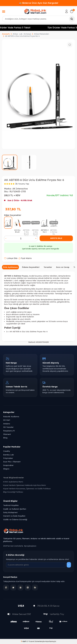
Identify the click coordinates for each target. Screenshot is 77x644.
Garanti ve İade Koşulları (14, 516)
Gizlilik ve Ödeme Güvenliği (15, 519)
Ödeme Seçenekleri (31, 267)
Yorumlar (48, 267)
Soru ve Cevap (63, 267)
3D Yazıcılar (8, 427)
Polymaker (8, 458)
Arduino (7, 424)
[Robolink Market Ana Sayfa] (38, 531)
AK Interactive (20, 189)
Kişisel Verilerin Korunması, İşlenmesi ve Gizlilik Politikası (27, 489)
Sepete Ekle (56, 238)
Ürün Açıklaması (10, 267)
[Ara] (72, 19)
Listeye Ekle (11, 258)
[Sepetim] (72, 11)
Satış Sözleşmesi (10, 512)
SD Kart (7, 420)
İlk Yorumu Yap (22, 184)
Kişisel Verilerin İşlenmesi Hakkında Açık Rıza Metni (25, 485)
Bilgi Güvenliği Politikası (13, 492)
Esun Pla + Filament (12, 462)
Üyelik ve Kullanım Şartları (15, 509)
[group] (38, 94)
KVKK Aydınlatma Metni (13, 482)
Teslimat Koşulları (11, 505)
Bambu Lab (9, 455)
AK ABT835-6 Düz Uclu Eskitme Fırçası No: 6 (22, 36)
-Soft (24, 641)
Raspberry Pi (9, 431)
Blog (5, 438)
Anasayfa (6, 34)
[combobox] (38, 19)
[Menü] (4, 12)
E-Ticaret (30, 641)
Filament (7, 434)
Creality (7, 451)
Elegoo (6, 469)
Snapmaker (8, 465)
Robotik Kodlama (11, 416)
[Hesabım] (67, 11)
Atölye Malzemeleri (42, 34)
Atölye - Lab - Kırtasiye (22, 34)
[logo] (35, 11)
